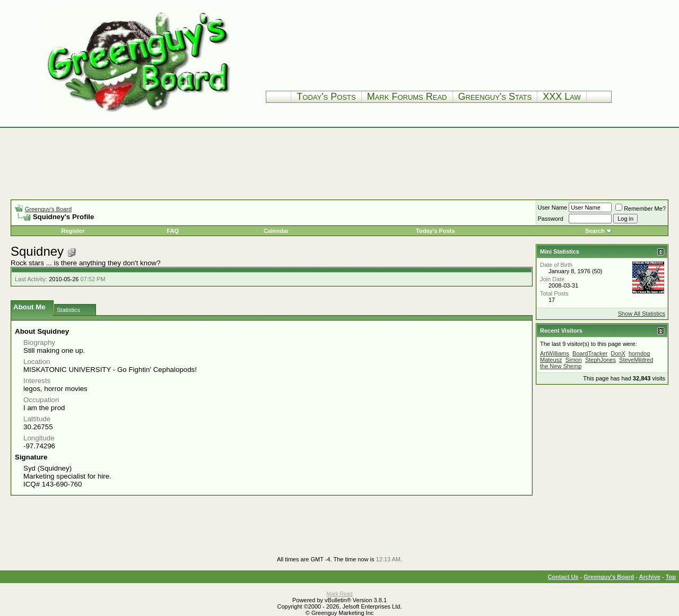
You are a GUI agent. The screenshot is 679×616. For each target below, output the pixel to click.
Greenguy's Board (48, 209)
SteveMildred (636, 360)
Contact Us (563, 577)
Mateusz (551, 360)
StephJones (600, 360)
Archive (650, 577)
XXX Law (562, 97)
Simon (574, 360)
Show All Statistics (642, 314)
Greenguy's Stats (495, 97)
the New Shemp (561, 366)
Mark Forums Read (407, 97)
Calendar (276, 231)
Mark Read (340, 594)
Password (551, 219)
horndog (639, 353)
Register (73, 231)
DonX (618, 353)
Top (671, 577)
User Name (553, 207)
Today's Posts (326, 97)
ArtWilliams (555, 353)
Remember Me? (641, 209)
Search (595, 231)
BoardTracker (590, 353)
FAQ (173, 231)
